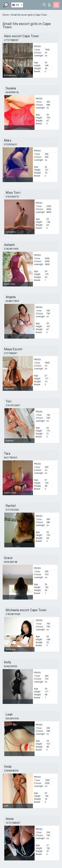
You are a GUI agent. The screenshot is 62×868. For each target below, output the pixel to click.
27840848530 (11, 771)
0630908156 (12, 92)
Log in (49, 5)
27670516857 (13, 405)
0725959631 (11, 145)
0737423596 (12, 510)
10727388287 (13, 823)
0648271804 (12, 301)
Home (6, 15)
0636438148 (11, 562)
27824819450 (11, 249)
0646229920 (11, 666)
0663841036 (12, 719)
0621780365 (11, 458)
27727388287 (11, 40)
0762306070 (12, 197)
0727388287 (11, 353)
